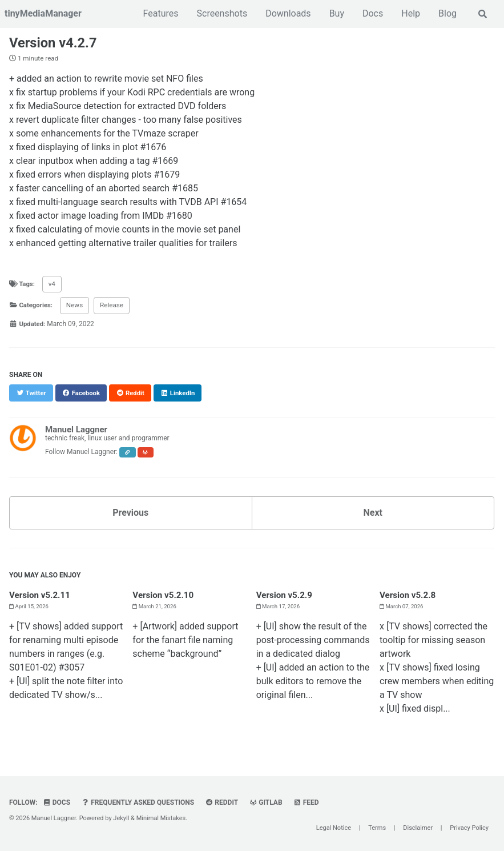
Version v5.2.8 (409, 598)
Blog (447, 13)
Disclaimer (418, 828)
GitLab (267, 802)
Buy (336, 13)
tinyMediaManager (43, 13)
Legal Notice (334, 828)
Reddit (223, 802)
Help (410, 13)
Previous (130, 515)
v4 (53, 286)
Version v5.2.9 (286, 598)
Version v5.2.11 (41, 598)
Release (115, 308)
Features (160, 13)
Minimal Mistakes (161, 818)
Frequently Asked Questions (138, 802)
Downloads (287, 13)
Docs (372, 13)
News (77, 308)
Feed (308, 802)
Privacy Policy (469, 828)
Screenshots (222, 13)
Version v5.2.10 (165, 598)
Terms (377, 828)
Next (373, 515)
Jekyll (121, 818)
